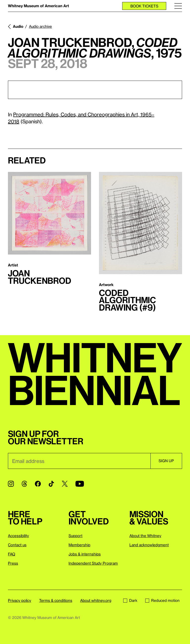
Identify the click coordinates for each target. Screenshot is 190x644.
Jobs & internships (85, 554)
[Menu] (178, 6)
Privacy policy (20, 600)
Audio (18, 26)
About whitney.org (96, 600)
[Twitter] (65, 484)
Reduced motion (162, 600)
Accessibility (18, 536)
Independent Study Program (93, 563)
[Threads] (24, 484)
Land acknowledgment (149, 545)
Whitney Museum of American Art (38, 6)
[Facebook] (38, 484)
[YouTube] (80, 484)
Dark (130, 600)
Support (75, 536)
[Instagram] (11, 484)
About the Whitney (145, 536)
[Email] (79, 461)
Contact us (17, 545)
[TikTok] (51, 484)
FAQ (12, 554)
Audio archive (40, 26)
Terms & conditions (56, 600)
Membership (79, 545)
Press (13, 563)
